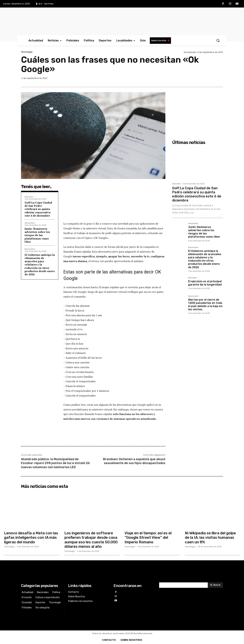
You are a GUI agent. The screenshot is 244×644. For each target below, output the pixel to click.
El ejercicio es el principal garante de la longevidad (205, 283)
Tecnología (27, 52)
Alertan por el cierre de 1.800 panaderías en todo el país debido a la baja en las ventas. (205, 305)
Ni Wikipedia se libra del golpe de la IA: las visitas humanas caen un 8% (210, 538)
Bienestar (192, 278)
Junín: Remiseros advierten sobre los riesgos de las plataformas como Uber (37, 235)
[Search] (215, 585)
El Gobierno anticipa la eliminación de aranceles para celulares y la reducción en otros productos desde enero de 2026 (40, 265)
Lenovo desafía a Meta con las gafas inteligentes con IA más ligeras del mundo (31, 538)
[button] (218, 40)
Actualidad (29, 223)
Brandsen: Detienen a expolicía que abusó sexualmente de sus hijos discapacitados (134, 461)
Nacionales (30, 249)
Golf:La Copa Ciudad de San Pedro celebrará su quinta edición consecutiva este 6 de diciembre (38, 209)
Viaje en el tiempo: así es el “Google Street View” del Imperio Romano (148, 538)
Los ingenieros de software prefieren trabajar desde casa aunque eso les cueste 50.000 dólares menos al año (91, 540)
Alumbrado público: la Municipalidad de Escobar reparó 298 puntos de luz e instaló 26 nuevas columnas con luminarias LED (55, 463)
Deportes (29, 197)
